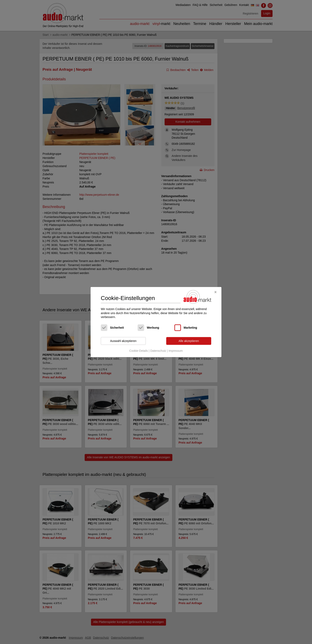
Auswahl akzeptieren (123, 341)
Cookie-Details (139, 351)
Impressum (176, 351)
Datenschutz (158, 351)
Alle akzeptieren (189, 341)
